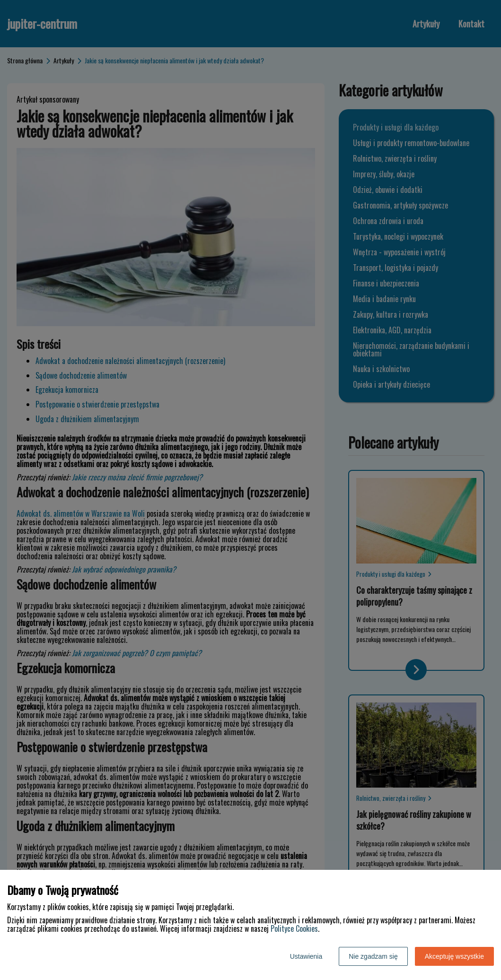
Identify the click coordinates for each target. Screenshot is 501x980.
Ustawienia (306, 956)
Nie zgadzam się (373, 956)
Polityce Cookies (294, 928)
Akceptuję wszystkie (454, 956)
